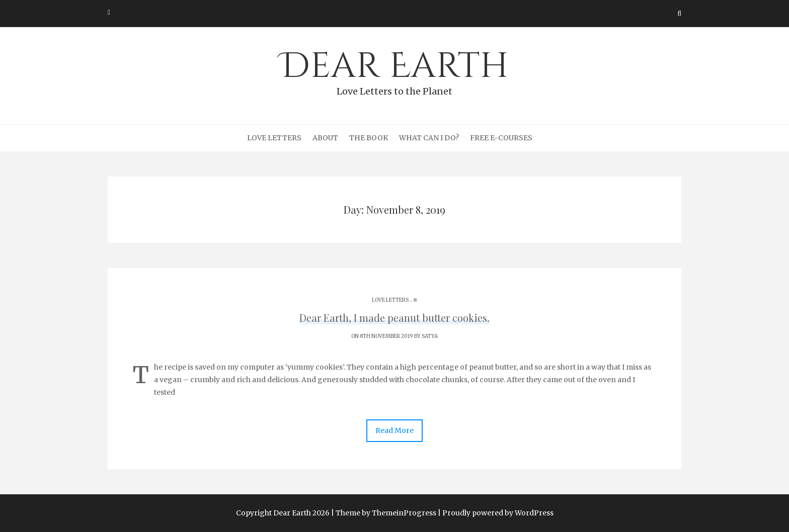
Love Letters (274, 138)
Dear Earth (395, 71)
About (325, 138)
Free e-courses (501, 138)
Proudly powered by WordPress (498, 513)
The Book (369, 138)
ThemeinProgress (404, 513)
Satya (430, 336)
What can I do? (429, 138)
